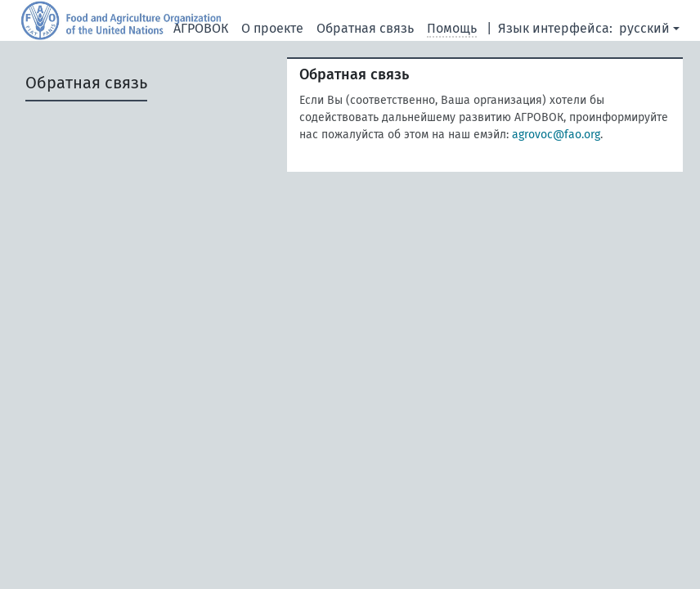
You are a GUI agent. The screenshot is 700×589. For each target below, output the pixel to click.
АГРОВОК (201, 28)
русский (644, 28)
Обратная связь (365, 28)
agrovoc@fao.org (556, 135)
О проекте (272, 28)
